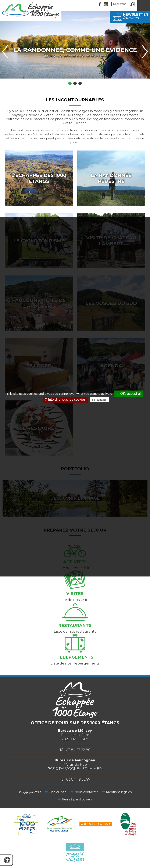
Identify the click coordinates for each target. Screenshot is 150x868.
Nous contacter (86, 792)
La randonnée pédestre (111, 178)
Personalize (99, 400)
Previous (5, 52)
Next (145, 52)
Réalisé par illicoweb (77, 799)
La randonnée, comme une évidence (75, 50)
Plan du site (58, 792)
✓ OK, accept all (129, 394)
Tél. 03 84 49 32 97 (75, 779)
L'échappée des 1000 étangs (39, 178)
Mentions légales (119, 792)
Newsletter (130, 16)
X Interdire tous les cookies (65, 399)
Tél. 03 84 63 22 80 (75, 750)
